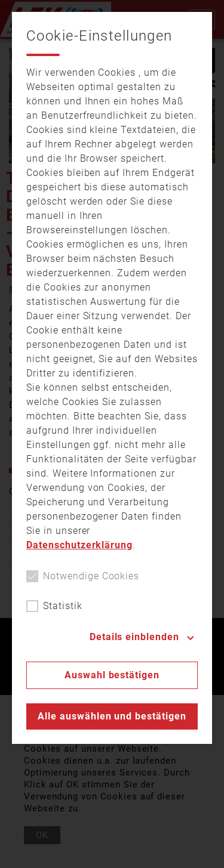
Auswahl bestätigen (112, 675)
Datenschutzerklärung (79, 545)
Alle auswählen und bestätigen (112, 716)
